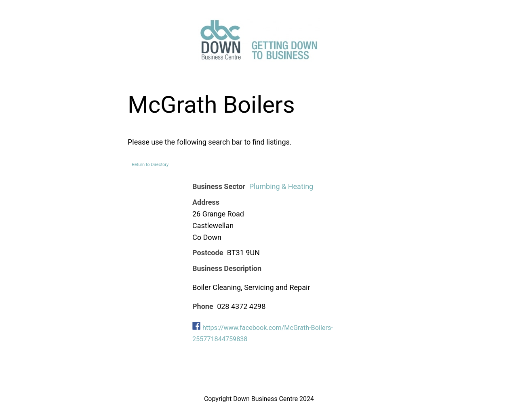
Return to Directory (150, 165)
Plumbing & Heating (281, 186)
